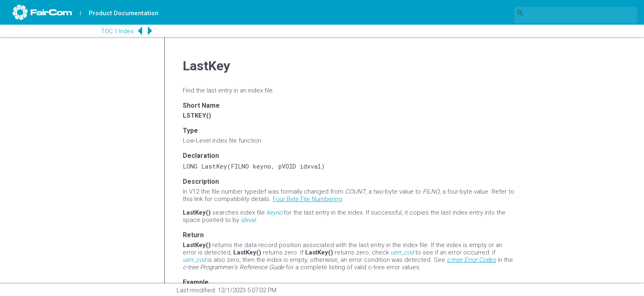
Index (126, 31)
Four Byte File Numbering (307, 199)
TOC (107, 31)
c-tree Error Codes (471, 260)
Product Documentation (124, 13)
